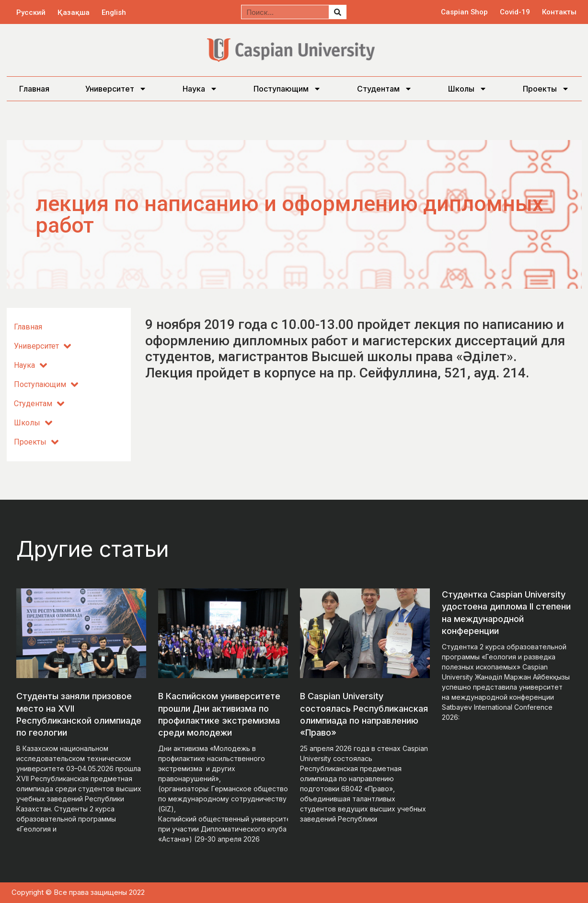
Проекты (546, 89)
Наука (200, 89)
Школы (467, 89)
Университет (116, 89)
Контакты (559, 12)
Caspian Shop (464, 12)
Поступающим (287, 89)
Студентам (385, 89)
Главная (34, 89)
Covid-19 (515, 12)
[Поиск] (337, 12)
